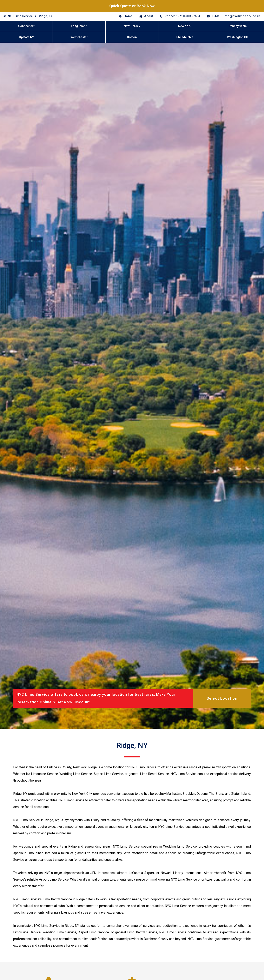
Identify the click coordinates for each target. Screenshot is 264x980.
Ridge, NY (46, 16)
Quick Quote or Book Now (132, 6)
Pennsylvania (238, 26)
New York (185, 26)
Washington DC (238, 37)
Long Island (79, 26)
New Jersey (132, 26)
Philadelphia (185, 37)
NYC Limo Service (20, 16)
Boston (132, 37)
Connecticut (26, 26)
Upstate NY (26, 37)
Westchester (79, 37)
